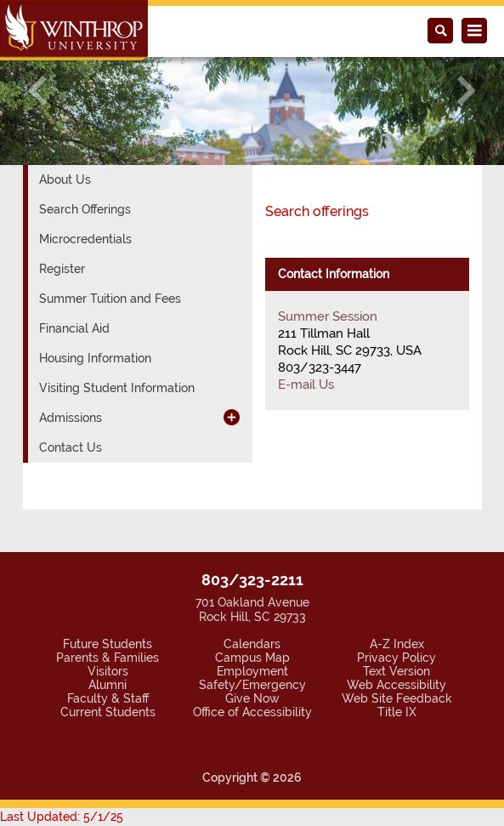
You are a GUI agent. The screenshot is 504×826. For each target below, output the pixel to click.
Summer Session (328, 316)
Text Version (396, 671)
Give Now (252, 698)
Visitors (108, 671)
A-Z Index (397, 644)
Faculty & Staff (108, 698)
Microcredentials (85, 239)
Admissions (71, 418)
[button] (38, 91)
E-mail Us (306, 385)
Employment (252, 671)
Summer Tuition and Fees (110, 299)
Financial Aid (74, 328)
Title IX (397, 712)
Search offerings (317, 211)
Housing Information (95, 358)
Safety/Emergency (252, 685)
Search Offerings (85, 209)
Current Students (108, 712)
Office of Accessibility (252, 712)
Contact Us (71, 447)
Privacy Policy (396, 658)
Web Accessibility (396, 685)
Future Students (108, 644)
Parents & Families (108, 658)
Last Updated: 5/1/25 (62, 817)
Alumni (108, 685)
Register (62, 269)
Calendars (252, 644)
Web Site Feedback (397, 698)
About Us (65, 179)
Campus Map (252, 658)
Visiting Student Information (117, 388)
